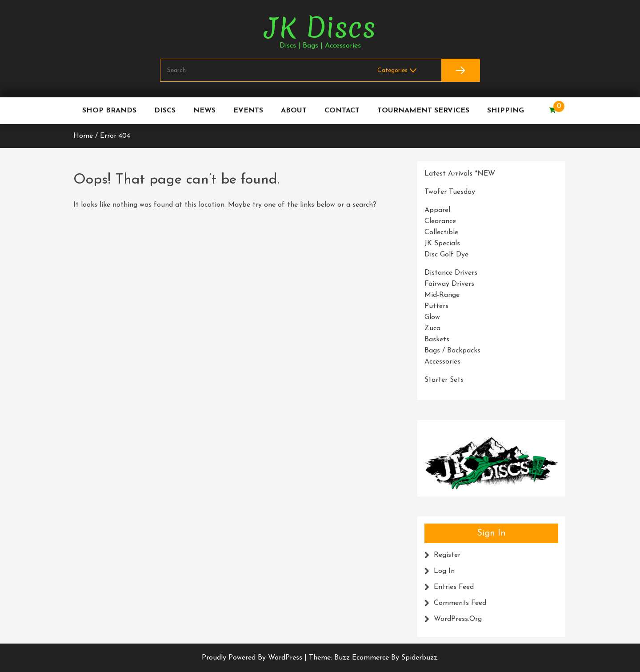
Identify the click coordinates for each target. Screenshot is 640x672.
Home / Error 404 (102, 136)
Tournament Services (423, 111)
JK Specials (442, 244)
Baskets (437, 340)
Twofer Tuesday (450, 192)
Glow (432, 317)
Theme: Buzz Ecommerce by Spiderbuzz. (374, 658)
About (294, 111)
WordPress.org (458, 619)
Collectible (441, 232)
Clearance (440, 221)
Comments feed (460, 603)
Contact (342, 111)
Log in (444, 571)
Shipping (506, 111)
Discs (165, 111)
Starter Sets (444, 380)
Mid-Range (442, 295)
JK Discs (320, 28)
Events (248, 111)
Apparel (437, 210)
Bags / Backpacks (452, 351)
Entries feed (454, 587)
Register (447, 555)
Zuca (432, 328)
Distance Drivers (451, 273)
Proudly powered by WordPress (253, 658)
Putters (436, 306)
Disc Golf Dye (446, 255)
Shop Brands (109, 111)
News (204, 111)
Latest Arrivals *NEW (460, 174)
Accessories (442, 362)
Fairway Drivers (449, 284)
